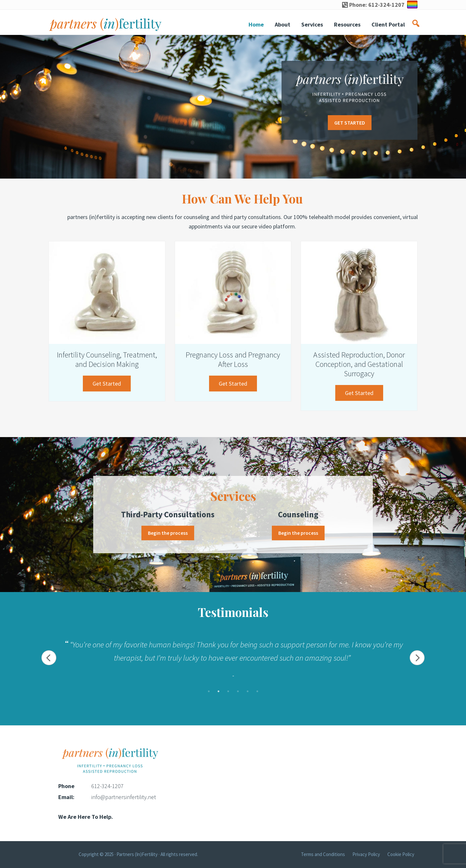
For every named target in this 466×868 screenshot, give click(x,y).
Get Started (112, 385)
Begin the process (168, 533)
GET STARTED (350, 123)
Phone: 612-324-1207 (373, 5)
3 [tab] (228, 692)
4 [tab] (238, 692)
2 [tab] (218, 692)
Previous (48, 658)
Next (418, 658)
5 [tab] (248, 692)
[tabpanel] (233, 658)
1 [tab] (209, 692)
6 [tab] (257, 692)
